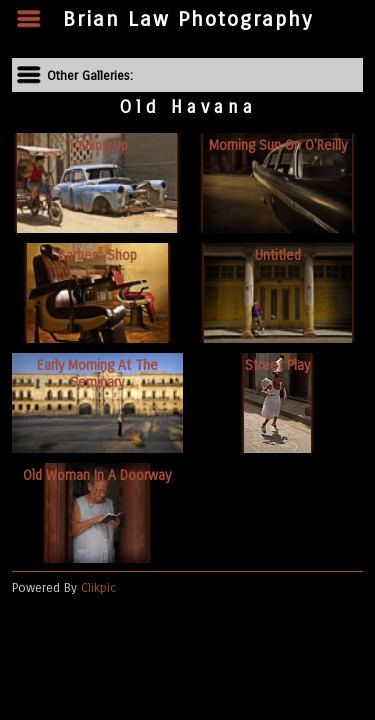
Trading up (97, 145)
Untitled (278, 255)
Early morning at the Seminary (97, 374)
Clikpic (99, 587)
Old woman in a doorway (97, 475)
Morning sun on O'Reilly (278, 145)
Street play (277, 365)
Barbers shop (97, 255)
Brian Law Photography (188, 19)
